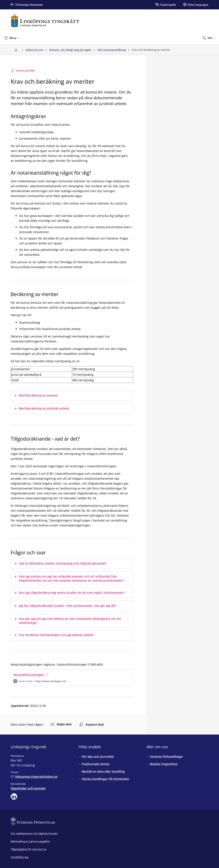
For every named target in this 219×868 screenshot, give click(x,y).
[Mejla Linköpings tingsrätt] (34, 777)
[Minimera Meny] (12, 38)
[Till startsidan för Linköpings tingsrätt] (45, 20)
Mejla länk (61, 724)
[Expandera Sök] (209, 38)
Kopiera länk (92, 724)
